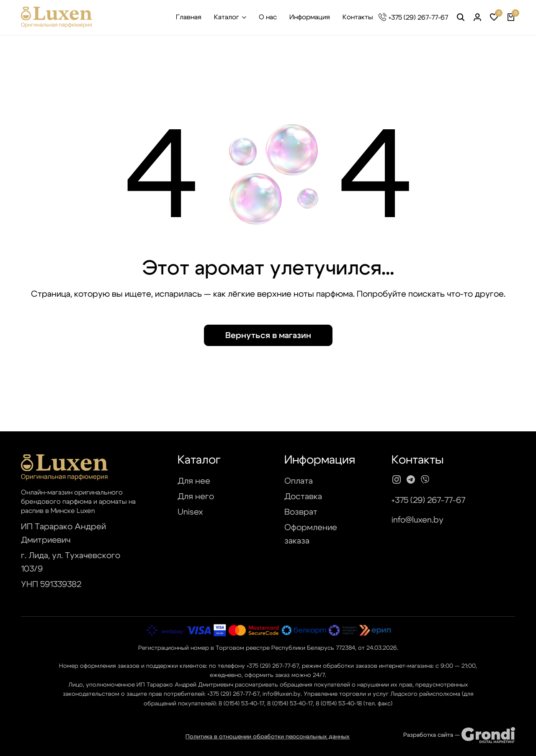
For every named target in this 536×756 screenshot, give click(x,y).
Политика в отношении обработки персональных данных (268, 737)
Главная (189, 17)
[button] (494, 18)
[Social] (397, 480)
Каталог (227, 17)
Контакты (358, 17)
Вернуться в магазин (268, 336)
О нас (268, 17)
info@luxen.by (417, 520)
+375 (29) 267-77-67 (418, 18)
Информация (310, 17)
